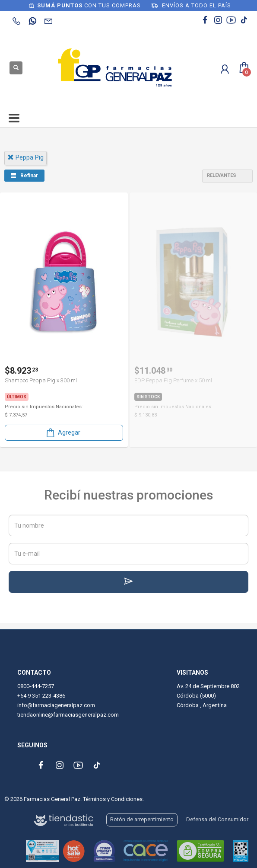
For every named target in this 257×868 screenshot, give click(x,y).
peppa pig (25, 157)
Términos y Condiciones (113, 799)
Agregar (63, 433)
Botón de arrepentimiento (142, 819)
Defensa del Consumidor (217, 819)
